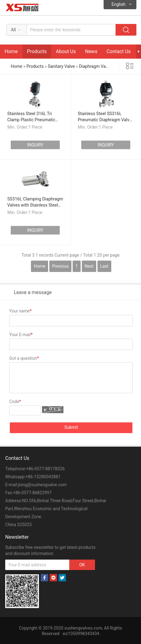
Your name (20, 311)
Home (11, 51)
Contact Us (119, 51)
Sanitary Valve (61, 66)
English (118, 4)
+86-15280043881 (43, 477)
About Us (66, 51)
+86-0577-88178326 (45, 469)
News (91, 51)
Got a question (24, 358)
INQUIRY (35, 145)
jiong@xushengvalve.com (42, 485)
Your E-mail (21, 335)
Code (15, 402)
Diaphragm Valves (96, 66)
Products (37, 51)
